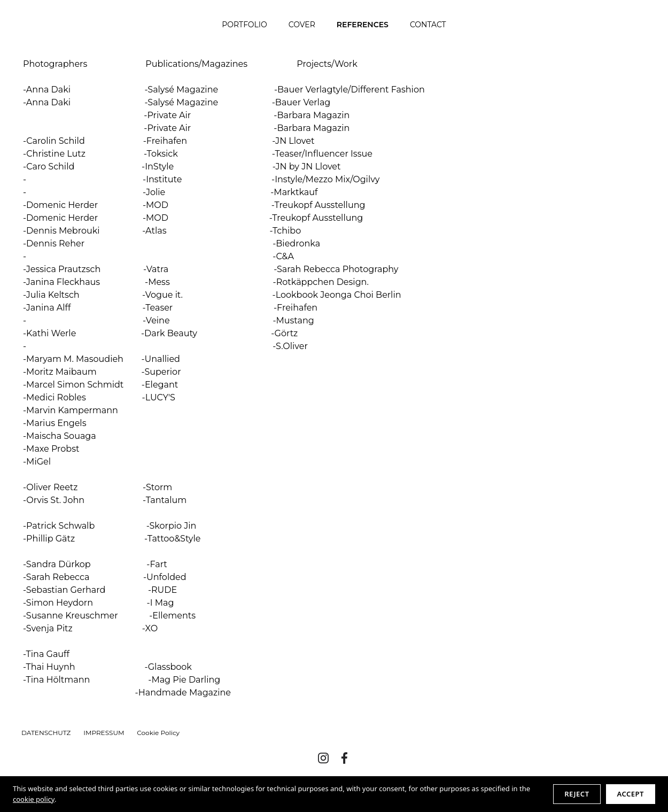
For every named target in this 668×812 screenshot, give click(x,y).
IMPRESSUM (104, 733)
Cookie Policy (158, 733)
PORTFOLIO (244, 25)
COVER (302, 25)
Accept (631, 794)
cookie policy (34, 799)
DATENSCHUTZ (46, 733)
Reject (577, 794)
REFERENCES (363, 25)
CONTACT (428, 25)
